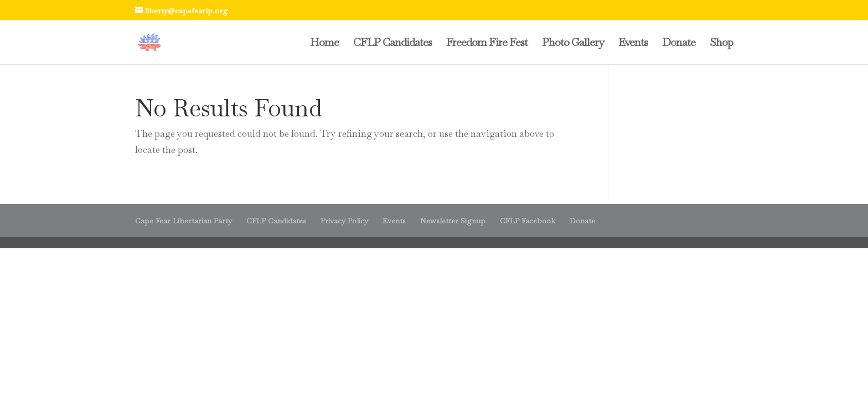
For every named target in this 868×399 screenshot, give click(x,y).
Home (324, 44)
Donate (679, 44)
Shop (721, 44)
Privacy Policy (344, 221)
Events (633, 44)
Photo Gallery (573, 44)
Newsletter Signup (453, 221)
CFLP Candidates (392, 44)
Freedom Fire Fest (487, 44)
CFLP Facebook (528, 221)
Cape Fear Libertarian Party (184, 221)
